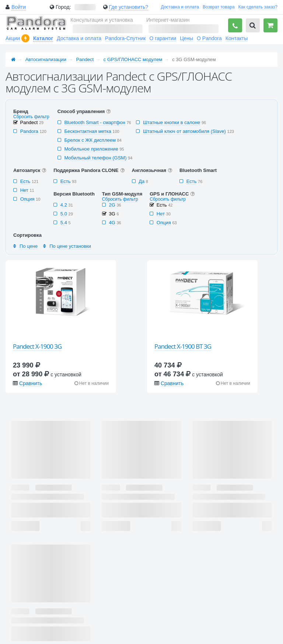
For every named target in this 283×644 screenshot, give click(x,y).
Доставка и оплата (180, 7)
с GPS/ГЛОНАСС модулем (133, 59)
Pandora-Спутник (125, 38)
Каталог (43, 38)
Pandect (85, 59)
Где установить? (128, 7)
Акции (13, 38)
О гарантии (163, 38)
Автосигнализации (46, 59)
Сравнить (31, 383)
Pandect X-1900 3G (37, 346)
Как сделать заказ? (258, 7)
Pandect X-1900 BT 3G (183, 346)
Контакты (237, 38)
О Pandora (209, 38)
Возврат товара (219, 7)
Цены (186, 38)
